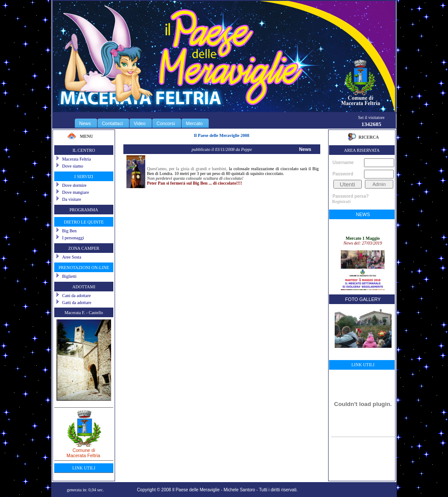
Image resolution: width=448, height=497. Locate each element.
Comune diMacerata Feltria (84, 450)
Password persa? (351, 196)
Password (343, 174)
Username (343, 163)
